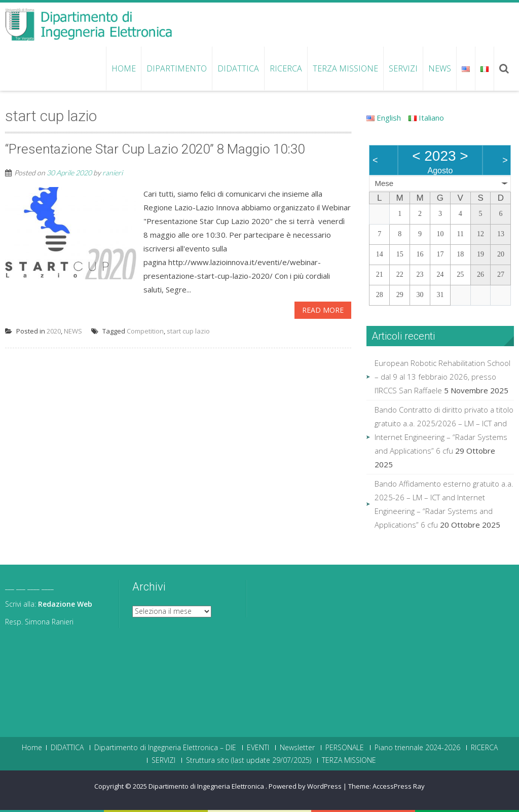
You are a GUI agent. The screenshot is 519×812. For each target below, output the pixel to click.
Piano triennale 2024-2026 (417, 748)
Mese (384, 183)
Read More (323, 310)
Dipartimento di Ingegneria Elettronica (207, 786)
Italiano (426, 118)
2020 (54, 331)
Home (124, 68)
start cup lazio (188, 331)
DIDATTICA (238, 68)
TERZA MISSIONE (345, 68)
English (384, 118)
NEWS (440, 68)
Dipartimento (177, 68)
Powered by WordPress (305, 786)
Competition (145, 331)
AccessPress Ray (399, 786)
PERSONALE (345, 748)
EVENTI (258, 748)
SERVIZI (403, 68)
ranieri (113, 173)
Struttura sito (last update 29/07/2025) (249, 760)
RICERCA (286, 68)
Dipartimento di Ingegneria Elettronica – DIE (165, 748)
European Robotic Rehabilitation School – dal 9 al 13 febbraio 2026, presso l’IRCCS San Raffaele (442, 377)
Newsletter (297, 748)
